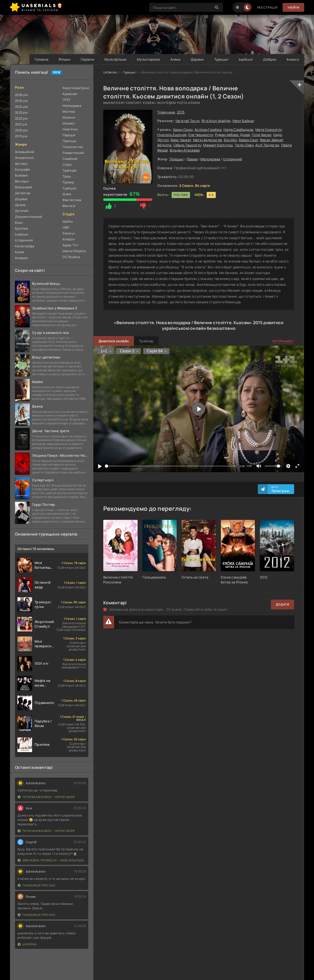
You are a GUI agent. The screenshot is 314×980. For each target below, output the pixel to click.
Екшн (19, 222)
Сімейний (70, 159)
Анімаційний (25, 152)
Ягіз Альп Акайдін (216, 121)
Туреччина (166, 112)
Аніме (175, 59)
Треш (67, 176)
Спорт (67, 165)
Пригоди (69, 141)
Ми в (280, 489)
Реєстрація (267, 7)
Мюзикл (69, 123)
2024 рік (21, 107)
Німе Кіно (70, 129)
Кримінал (70, 94)
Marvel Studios (74, 251)
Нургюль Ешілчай (172, 135)
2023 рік (21, 112)
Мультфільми (116, 59)
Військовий (24, 187)
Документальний (28, 217)
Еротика (21, 228)
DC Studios (71, 257)
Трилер (68, 182)
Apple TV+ (71, 245)
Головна (41, 59)
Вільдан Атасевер (185, 150)
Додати (282, 604)
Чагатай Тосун (187, 121)
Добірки (270, 59)
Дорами (197, 59)
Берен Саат (249, 140)
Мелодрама (210, 159)
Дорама (21, 199)
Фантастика (72, 200)
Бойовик (21, 175)
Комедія (21, 258)
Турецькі (221, 59)
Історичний (232, 159)
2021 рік (21, 124)
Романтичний (73, 153)
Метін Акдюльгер (208, 140)
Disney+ (69, 233)
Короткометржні (75, 88)
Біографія (23, 169)
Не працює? (283, 341)
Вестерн (22, 181)
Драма (192, 159)
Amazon (69, 239)
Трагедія (69, 170)
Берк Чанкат (181, 140)
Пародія (69, 135)
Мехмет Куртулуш (218, 145)
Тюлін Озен (244, 145)
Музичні (69, 117)
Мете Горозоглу (269, 130)
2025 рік (21, 101)
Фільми (65, 59)
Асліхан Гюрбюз (208, 130)
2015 (181, 112)
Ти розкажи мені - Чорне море (46, 797)
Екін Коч (231, 140)
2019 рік (21, 136)
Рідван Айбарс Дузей (232, 135)
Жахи (67, 194)
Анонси (293, 59)
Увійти (293, 7)
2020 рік (21, 130)
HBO (66, 227)
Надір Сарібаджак (238, 130)
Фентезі (69, 206)
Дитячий (22, 211)
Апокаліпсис (24, 158)
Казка (19, 252)
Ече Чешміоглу (201, 135)
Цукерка (27, 944)
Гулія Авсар (262, 135)
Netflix (68, 221)
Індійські (246, 59)
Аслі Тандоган (267, 145)
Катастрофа (25, 246)
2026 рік (21, 95)
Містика (69, 111)
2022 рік (21, 118)
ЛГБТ (67, 100)
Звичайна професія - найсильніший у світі (52, 860)
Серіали (87, 59)
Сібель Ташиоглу (187, 145)
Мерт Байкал (243, 121)
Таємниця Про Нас (37, 885)
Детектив (23, 193)
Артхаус (21, 164)
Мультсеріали (149, 59)
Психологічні (73, 147)
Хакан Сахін (183, 130)
